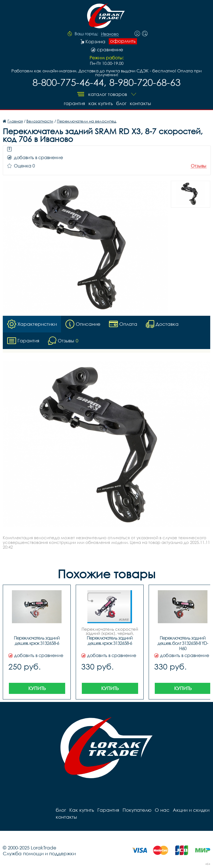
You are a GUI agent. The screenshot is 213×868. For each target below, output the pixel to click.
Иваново (110, 34)
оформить (123, 41)
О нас (162, 810)
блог (121, 103)
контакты (140, 103)
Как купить (101, 103)
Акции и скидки (191, 810)
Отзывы (199, 166)
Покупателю (137, 810)
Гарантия (74, 103)
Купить (37, 688)
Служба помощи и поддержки (39, 853)
